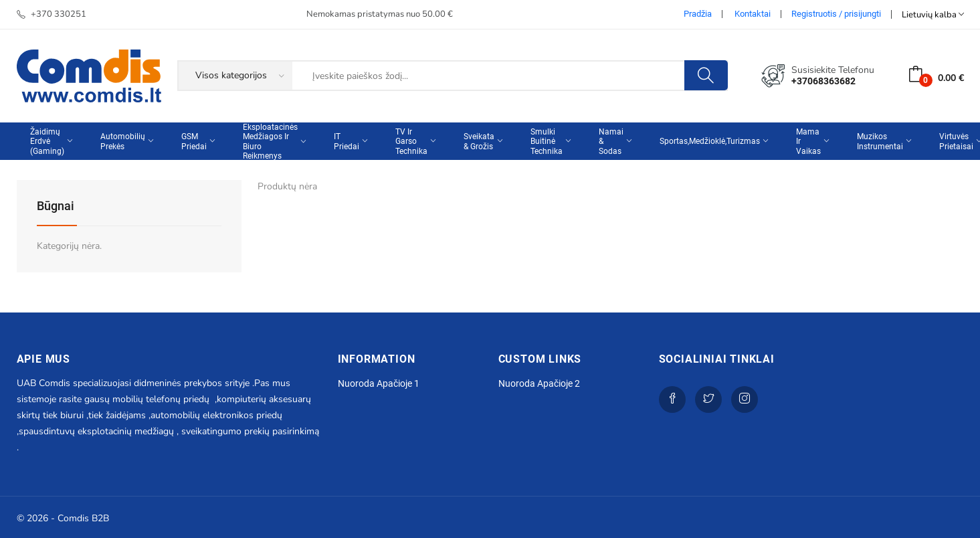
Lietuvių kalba (933, 14)
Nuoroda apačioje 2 (539, 383)
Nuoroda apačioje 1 (379, 383)
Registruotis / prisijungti (836, 14)
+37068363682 (823, 81)
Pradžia (698, 14)
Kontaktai (753, 14)
